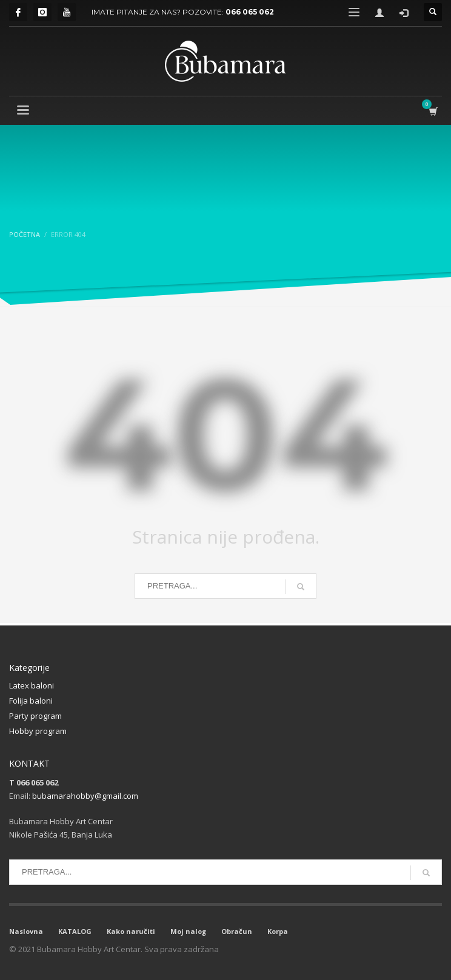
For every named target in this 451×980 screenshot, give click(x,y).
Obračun (237, 931)
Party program (35, 716)
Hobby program (38, 731)
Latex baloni (32, 685)
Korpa (278, 931)
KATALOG (75, 931)
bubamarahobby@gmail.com (85, 796)
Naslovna (26, 931)
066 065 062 (250, 12)
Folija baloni (31, 701)
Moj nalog (188, 931)
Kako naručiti (131, 931)
